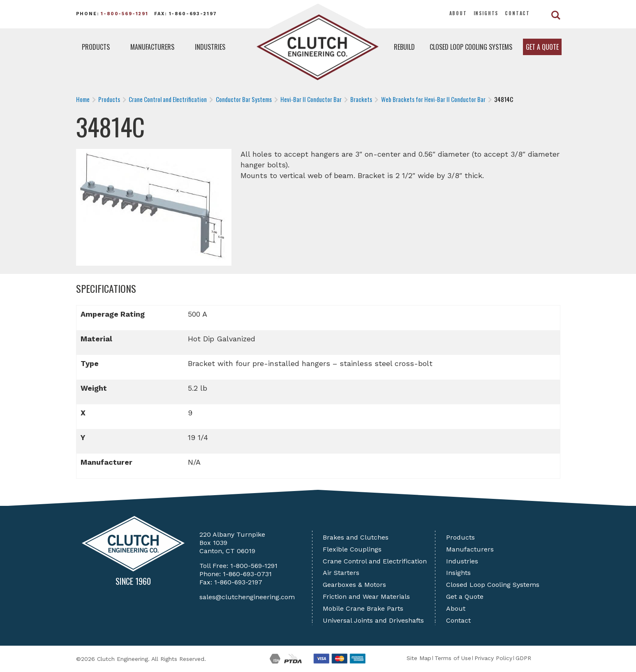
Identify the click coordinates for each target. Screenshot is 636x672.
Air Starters (341, 573)
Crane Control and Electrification (375, 561)
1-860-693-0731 (247, 574)
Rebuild (404, 47)
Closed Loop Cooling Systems (471, 47)
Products (96, 47)
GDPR (523, 658)
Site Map (419, 658)
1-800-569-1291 (125, 14)
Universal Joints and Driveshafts (373, 620)
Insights (486, 13)
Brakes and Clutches (356, 537)
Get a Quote (542, 47)
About (458, 13)
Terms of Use (453, 658)
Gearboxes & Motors (354, 585)
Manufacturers (152, 47)
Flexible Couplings (352, 549)
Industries (210, 47)
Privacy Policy (493, 658)
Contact (517, 13)
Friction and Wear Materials (366, 597)
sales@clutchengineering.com (247, 597)
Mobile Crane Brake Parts (363, 608)
